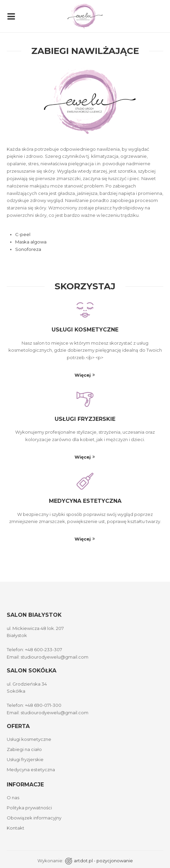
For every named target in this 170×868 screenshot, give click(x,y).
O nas (13, 798)
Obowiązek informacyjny (34, 818)
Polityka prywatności (29, 808)
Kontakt (16, 828)
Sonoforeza (28, 249)
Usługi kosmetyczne (85, 330)
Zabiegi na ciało (24, 749)
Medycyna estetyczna (85, 501)
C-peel (23, 234)
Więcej (83, 375)
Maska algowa (31, 242)
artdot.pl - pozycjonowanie (103, 861)
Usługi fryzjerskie (85, 419)
